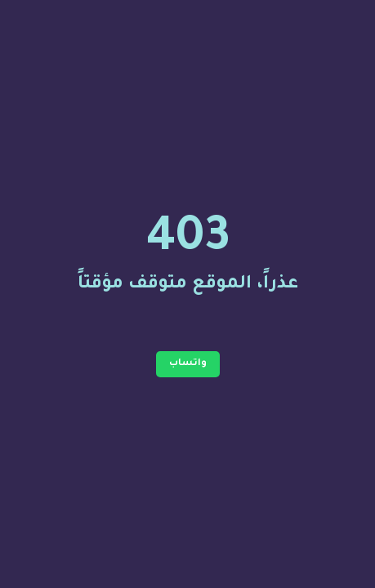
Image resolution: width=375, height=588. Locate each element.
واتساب (188, 364)
